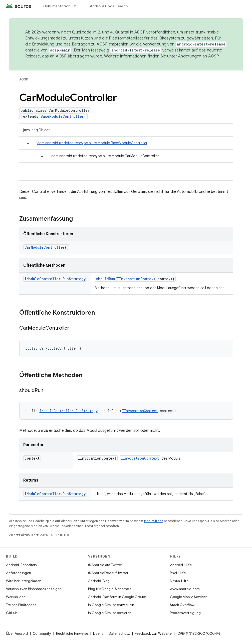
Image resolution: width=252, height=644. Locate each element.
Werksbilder (15, 597)
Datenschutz (119, 634)
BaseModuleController (62, 116)
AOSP (24, 79)
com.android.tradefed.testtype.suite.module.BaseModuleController (92, 143)
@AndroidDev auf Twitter (108, 573)
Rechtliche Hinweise (72, 634)
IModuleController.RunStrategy (55, 279)
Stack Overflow (182, 605)
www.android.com (185, 589)
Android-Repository (22, 565)
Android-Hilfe (181, 565)
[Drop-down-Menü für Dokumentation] (77, 6)
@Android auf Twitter (105, 565)
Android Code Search (109, 6)
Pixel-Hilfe (178, 573)
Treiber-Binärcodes (21, 605)
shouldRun (106, 279)
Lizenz (98, 634)
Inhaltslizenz (154, 521)
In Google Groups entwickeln (111, 605)
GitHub (12, 613)
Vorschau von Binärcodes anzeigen (34, 589)
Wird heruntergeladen (24, 581)
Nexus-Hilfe (179, 581)
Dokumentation (57, 6)
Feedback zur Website (153, 634)
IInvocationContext (136, 279)
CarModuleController (45, 247)
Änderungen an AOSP (198, 56)
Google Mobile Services (189, 597)
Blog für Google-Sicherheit (109, 589)
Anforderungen (19, 573)
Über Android (17, 634)
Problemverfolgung (185, 613)
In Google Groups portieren (110, 613)
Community (42, 634)
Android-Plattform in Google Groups (117, 597)
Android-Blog (99, 581)
